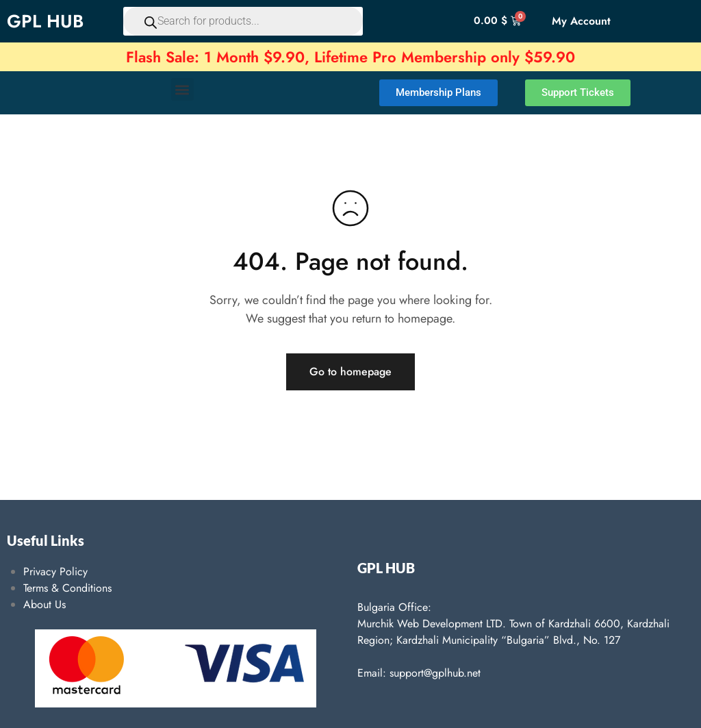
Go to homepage (350, 372)
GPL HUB (45, 21)
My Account (581, 21)
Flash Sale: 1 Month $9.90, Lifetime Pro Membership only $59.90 (350, 57)
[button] (182, 89)
